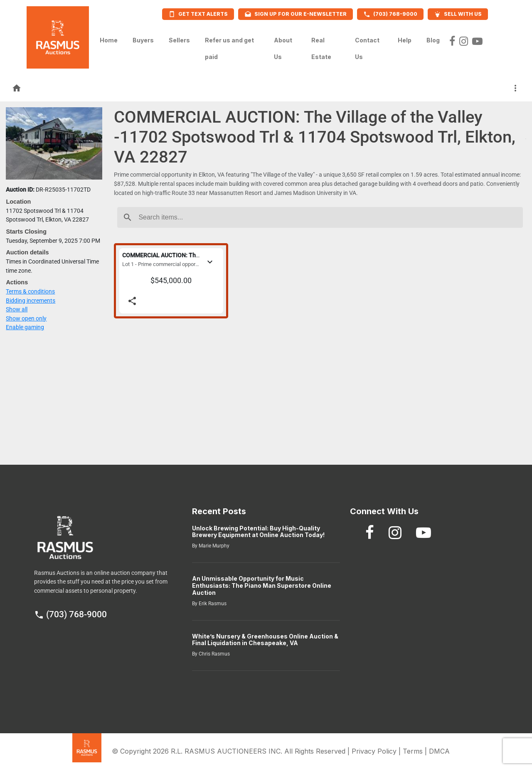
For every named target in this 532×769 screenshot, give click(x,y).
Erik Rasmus (212, 604)
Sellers (179, 38)
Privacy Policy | (377, 751)
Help (405, 38)
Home (109, 38)
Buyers (143, 38)
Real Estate (321, 48)
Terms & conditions (30, 292)
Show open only (26, 319)
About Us (283, 48)
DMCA (439, 751)
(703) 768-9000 (70, 614)
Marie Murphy (213, 546)
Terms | (416, 751)
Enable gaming (25, 327)
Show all (17, 309)
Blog (433, 38)
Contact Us (367, 48)
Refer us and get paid (229, 48)
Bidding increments (31, 301)
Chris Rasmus (214, 654)
